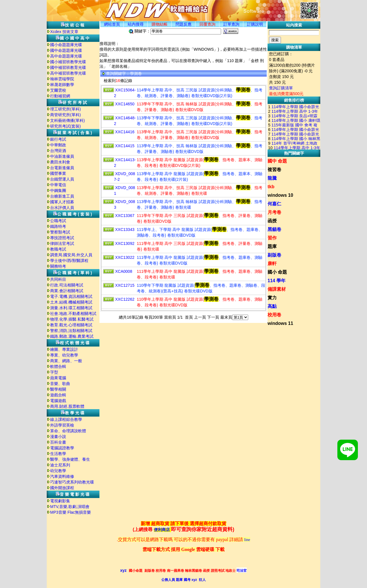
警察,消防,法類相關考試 (71, 331)
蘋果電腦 (58, 378)
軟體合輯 (58, 366)
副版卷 (274, 255)
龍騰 (272, 178)
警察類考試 (60, 232)
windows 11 (280, 323)
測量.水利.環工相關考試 (71, 308)
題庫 (272, 246)
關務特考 (58, 266)
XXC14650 (125, 104)
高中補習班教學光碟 (68, 73)
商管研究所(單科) (65, 115)
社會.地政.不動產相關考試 (73, 314)
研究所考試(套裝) (65, 126)
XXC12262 (125, 299)
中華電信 (58, 185)
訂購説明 (255, 24)
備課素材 (277, 289)
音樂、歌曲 (60, 384)
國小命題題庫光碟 (66, 45)
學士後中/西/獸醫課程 (69, 261)
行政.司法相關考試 (67, 285)
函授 (272, 221)
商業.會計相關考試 (67, 291)
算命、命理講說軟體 (68, 431)
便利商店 (162, 530)
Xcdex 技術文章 (64, 32)
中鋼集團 (58, 190)
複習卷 (274, 170)
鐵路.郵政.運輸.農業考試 (72, 336)
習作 (272, 238)
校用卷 (274, 315)
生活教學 (58, 454)
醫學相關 (58, 389)
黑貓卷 (274, 229)
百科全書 (58, 442)
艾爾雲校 (58, 90)
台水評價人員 (62, 208)
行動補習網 (60, 96)
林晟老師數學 (62, 85)
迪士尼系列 (60, 465)
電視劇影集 (60, 501)
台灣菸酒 (58, 151)
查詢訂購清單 (281, 88)
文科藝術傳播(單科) (67, 120)
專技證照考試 (62, 238)
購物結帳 (160, 24)
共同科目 (58, 279)
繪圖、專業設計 (64, 349)
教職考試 (58, 249)
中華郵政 (58, 145)
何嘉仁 (274, 204)
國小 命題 (277, 272)
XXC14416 (125, 132)
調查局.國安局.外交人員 (71, 255)
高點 (272, 306)
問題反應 (183, 24)
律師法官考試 (62, 243)
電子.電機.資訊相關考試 (71, 296)
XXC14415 (125, 146)
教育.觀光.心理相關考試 (71, 325)
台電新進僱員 (62, 168)
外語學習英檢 (62, 425)
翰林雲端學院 (62, 79)
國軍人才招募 (62, 202)
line (247, 540)
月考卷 (274, 212)
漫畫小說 (58, 437)
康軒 (272, 264)
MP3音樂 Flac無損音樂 (71, 512)
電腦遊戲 (58, 401)
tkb (271, 187)
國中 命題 (277, 161)
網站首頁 (112, 24)
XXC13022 (125, 257)
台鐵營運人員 (62, 179)
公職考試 (58, 221)
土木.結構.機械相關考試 (71, 302)
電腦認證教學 (62, 448)
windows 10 (280, 195)
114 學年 (277, 281)
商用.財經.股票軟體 (67, 406)
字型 (54, 372)
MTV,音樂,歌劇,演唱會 (70, 507)
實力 (272, 298)
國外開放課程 (62, 488)
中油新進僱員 (62, 156)
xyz (124, 570)
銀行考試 (58, 139)
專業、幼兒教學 (64, 355)
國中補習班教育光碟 (68, 67)
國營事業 (58, 173)
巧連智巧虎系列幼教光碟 (72, 482)
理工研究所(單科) (65, 109)
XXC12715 (125, 285)
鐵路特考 (58, 226)
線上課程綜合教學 (66, 419)
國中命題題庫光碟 (66, 50)
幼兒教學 (58, 471)
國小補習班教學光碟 (68, 62)
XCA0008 (124, 271)
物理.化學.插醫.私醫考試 (72, 319)
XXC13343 (125, 230)
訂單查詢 (231, 24)
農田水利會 (60, 162)
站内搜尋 (136, 24)
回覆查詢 (207, 24)
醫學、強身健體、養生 (70, 459)
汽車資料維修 (62, 476)
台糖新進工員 (62, 196)
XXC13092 (125, 243)
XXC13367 (125, 216)
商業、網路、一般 (66, 361)
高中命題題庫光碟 (66, 56)
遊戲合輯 (58, 395)
